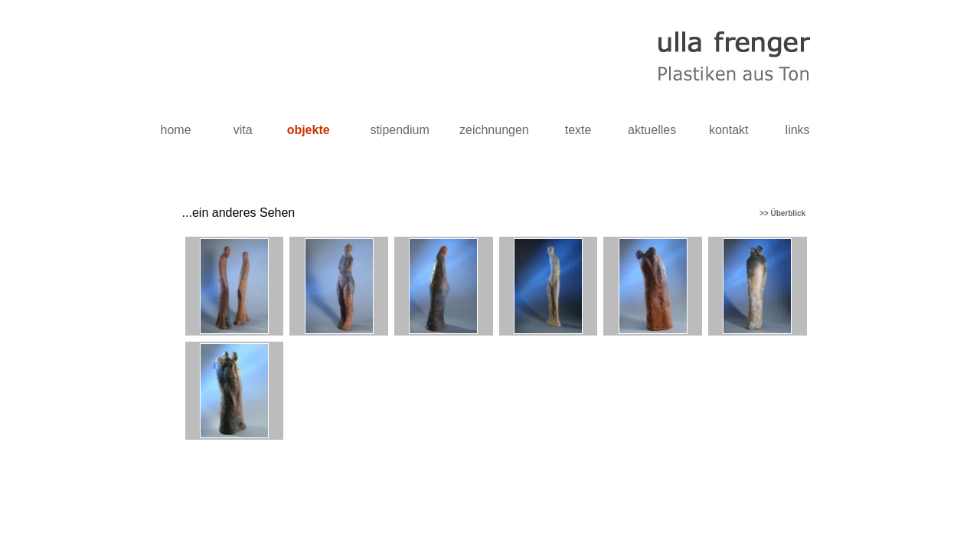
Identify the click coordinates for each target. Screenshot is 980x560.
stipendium (399, 130)
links (798, 130)
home (176, 130)
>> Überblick (785, 213)
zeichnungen (494, 130)
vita (243, 130)
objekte (309, 130)
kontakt (729, 130)
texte (578, 130)
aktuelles (652, 130)
